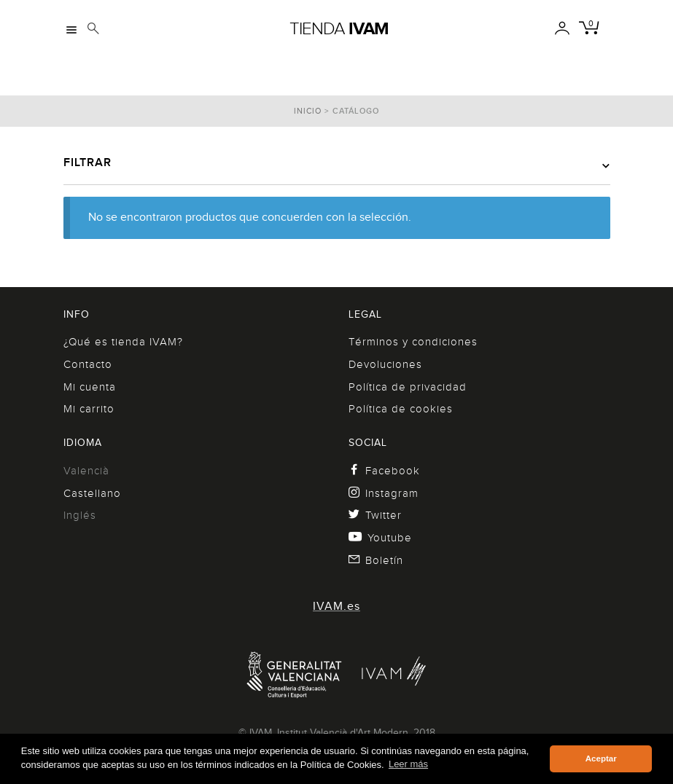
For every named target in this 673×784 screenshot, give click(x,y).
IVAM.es (336, 606)
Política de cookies (401, 409)
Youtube (381, 538)
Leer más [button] (408, 764)
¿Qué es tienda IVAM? (123, 342)
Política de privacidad (408, 387)
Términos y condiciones (413, 342)
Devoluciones (385, 364)
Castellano (92, 493)
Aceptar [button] (601, 758)
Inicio (308, 111)
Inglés (80, 515)
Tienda (339, 28)
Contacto (88, 364)
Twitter (376, 515)
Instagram (384, 493)
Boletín (376, 560)
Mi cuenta (90, 387)
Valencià (86, 471)
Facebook (385, 471)
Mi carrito (89, 409)
